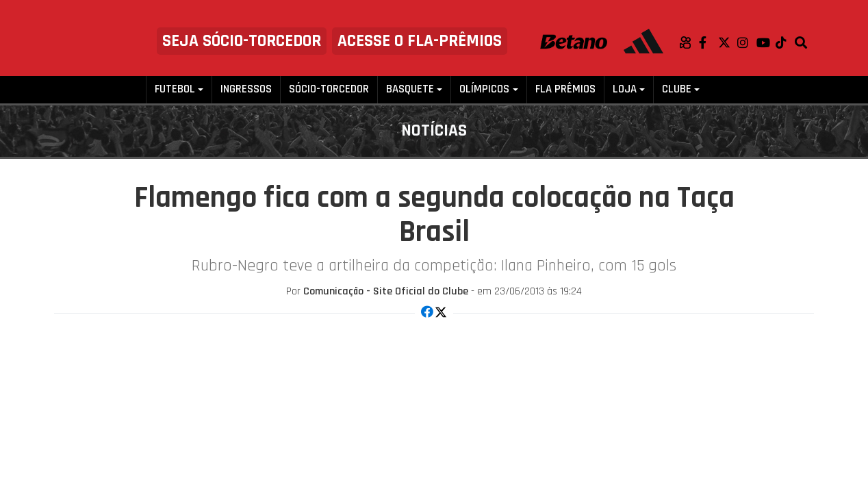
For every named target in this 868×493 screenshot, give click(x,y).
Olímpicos (484, 89)
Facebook (709, 42)
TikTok (785, 42)
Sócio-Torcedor (329, 89)
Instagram (747, 42)
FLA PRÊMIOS (565, 89)
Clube (677, 89)
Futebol (175, 89)
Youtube (766, 42)
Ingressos (246, 89)
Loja (625, 89)
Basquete (410, 89)
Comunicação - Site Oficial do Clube (386, 291)
